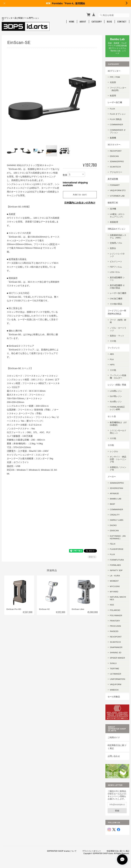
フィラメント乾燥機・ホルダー (118, 377)
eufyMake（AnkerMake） (118, 537)
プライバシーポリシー (92, 851)
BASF (112, 504)
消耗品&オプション (117, 229)
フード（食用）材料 (118, 321)
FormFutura (117, 560)
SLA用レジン (116, 401)
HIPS (112, 365)
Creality (115, 515)
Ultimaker (115, 674)
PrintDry (115, 621)
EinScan (114, 156)
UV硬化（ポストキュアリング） (117, 215)
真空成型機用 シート (117, 279)
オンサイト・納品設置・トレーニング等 (118, 459)
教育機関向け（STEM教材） (118, 424)
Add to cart (80, 194)
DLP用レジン (116, 396)
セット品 (112, 416)
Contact (122, 22)
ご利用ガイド (114, 737)
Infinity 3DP (116, 570)
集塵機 (113, 138)
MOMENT (114, 581)
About (83, 22)
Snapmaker (116, 647)
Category (97, 22)
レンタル (114, 451)
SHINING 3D (116, 652)
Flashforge (117, 549)
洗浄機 (113, 209)
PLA (112, 359)
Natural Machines (118, 598)
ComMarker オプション (118, 131)
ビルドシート (116, 261)
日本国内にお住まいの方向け (80, 202)
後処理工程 (113, 203)
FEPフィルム (116, 267)
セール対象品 (114, 697)
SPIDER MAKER (117, 658)
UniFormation (117, 679)
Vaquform (116, 684)
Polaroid (115, 610)
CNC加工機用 (116, 299)
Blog (110, 22)
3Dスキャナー (114, 145)
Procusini (115, 626)
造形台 (113, 248)
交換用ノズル (116, 243)
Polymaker (116, 615)
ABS (112, 354)
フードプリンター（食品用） (118, 89)
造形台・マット (117, 336)
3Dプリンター (114, 71)
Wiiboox (114, 690)
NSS (112, 605)
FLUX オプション (118, 114)
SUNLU (113, 663)
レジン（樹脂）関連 (117, 385)
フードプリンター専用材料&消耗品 (117, 312)
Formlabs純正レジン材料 (117, 408)
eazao (113, 525)
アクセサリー (116, 172)
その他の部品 (116, 304)
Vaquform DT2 (118, 190)
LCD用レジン (116, 391)
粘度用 (113, 96)
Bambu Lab (116, 499)
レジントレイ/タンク (117, 255)
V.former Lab (117, 196)
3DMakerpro (117, 161)
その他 (113, 341)
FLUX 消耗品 (116, 119)
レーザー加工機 (115, 102)
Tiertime (114, 668)
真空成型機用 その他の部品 (117, 287)
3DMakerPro (117, 483)
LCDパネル (115, 272)
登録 (117, 811)
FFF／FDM (115, 77)
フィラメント (114, 348)
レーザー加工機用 (118, 293)
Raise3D (114, 631)
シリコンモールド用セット (118, 432)
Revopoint (116, 637)
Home (72, 22)
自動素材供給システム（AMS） (118, 236)
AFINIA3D (114, 493)
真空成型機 (113, 179)
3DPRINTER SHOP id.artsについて (62, 851)
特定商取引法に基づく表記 (117, 747)
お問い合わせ (114, 756)
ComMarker (116, 124)
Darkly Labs (117, 520)
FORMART (115, 185)
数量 (65, 175)
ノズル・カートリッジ (118, 329)
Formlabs (115, 565)
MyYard (114, 592)
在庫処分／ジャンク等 (118, 468)
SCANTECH (115, 167)
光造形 (113, 82)
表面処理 (114, 222)
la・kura (115, 576)
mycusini (115, 586)
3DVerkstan (116, 488)
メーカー (112, 477)
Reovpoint (116, 151)
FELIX (113, 544)
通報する (92, 556)
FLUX (112, 109)
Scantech (115, 642)
